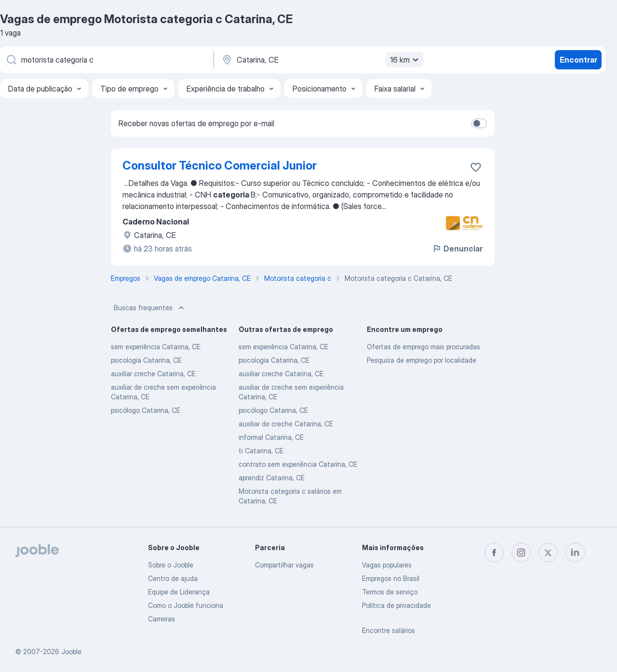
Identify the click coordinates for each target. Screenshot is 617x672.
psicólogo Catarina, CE (146, 410)
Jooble (71, 652)
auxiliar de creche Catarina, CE (286, 424)
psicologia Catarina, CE (146, 360)
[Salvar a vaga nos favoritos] (476, 167)
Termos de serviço (390, 592)
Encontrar (578, 60)
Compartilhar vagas (284, 565)
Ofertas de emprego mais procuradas (423, 347)
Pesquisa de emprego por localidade (422, 360)
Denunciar (457, 249)
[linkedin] (575, 553)
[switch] (479, 123)
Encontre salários (389, 630)
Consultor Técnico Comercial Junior (220, 165)
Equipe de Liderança (179, 592)
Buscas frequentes (150, 308)
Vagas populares (387, 565)
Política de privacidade (396, 605)
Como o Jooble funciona (186, 605)
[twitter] (548, 553)
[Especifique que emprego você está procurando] (106, 60)
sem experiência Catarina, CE (156, 347)
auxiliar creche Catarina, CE (153, 374)
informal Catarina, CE (271, 437)
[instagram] (521, 553)
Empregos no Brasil (391, 578)
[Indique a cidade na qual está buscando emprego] (322, 60)
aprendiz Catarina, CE (272, 478)
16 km (406, 60)
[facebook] (494, 553)
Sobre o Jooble (171, 565)
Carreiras (161, 619)
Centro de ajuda (173, 578)
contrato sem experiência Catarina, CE (298, 464)
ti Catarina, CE (261, 451)
